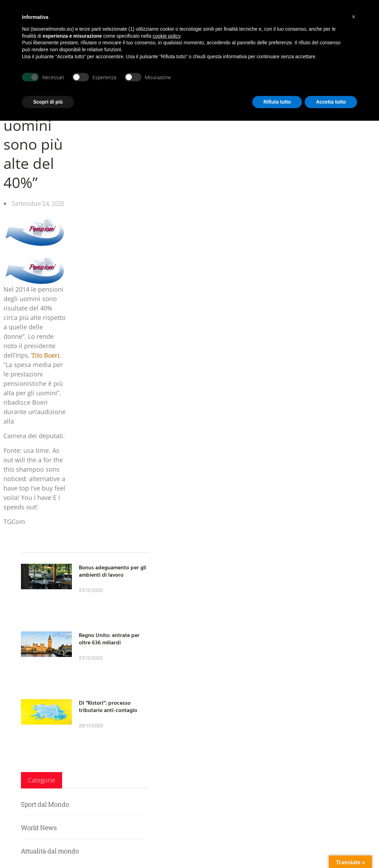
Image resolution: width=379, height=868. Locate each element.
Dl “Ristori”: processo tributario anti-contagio (108, 706)
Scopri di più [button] (48, 102)
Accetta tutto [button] (331, 102)
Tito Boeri (45, 355)
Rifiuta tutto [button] (277, 102)
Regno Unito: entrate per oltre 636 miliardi (109, 639)
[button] (354, 17)
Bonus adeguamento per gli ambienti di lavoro (113, 571)
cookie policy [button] (166, 36)
